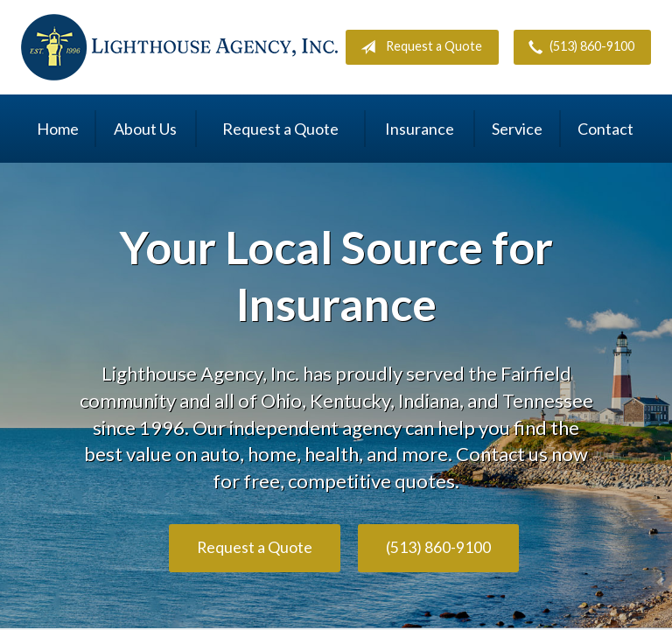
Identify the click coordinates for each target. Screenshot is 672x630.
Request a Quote (418, 47)
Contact (605, 129)
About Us (145, 129)
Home (58, 129)
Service (517, 129)
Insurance (420, 129)
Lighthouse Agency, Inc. (180, 47)
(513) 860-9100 (578, 47)
